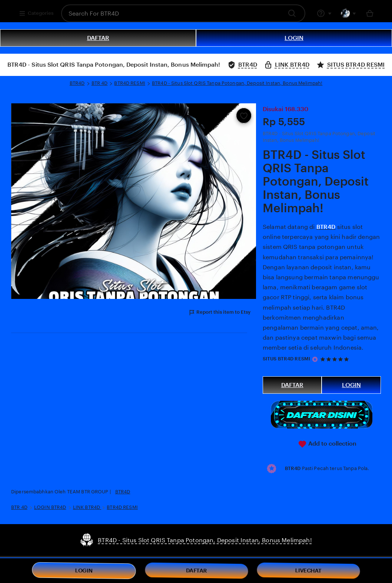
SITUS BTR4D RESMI (286, 359)
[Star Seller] (315, 359)
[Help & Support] (324, 13)
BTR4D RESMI (129, 83)
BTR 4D (100, 83)
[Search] (294, 13)
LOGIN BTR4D (50, 507)
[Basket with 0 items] (370, 13)
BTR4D (77, 83)
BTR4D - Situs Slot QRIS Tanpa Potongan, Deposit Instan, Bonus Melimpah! (237, 83)
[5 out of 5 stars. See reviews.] (336, 359)
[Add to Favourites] (244, 116)
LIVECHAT (308, 571)
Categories (36, 13)
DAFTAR (98, 38)
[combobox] (172, 13)
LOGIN (294, 38)
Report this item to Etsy (219, 313)
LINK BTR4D (87, 507)
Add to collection (327, 444)
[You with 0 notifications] (349, 13)
